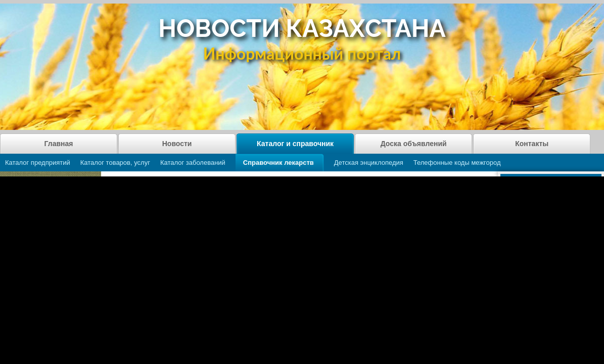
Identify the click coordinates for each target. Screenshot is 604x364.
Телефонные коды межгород (457, 163)
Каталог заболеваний (193, 163)
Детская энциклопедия (369, 163)
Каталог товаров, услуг (115, 163)
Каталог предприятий (38, 163)
